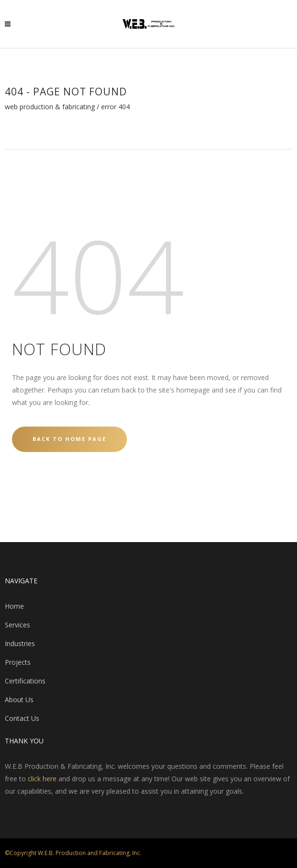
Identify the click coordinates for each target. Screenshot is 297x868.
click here (42, 779)
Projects (18, 662)
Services (17, 625)
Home (14, 606)
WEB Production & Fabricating (50, 107)
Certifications (25, 681)
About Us (19, 700)
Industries (20, 643)
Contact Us (22, 718)
